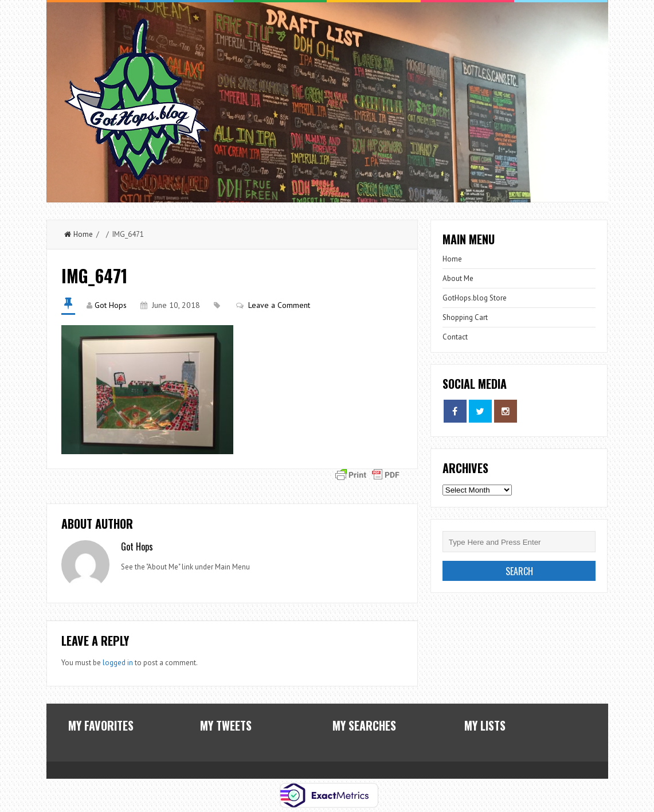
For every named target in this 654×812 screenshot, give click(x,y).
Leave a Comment (279, 305)
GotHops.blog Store (475, 298)
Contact (455, 337)
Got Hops (111, 305)
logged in (118, 663)
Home (79, 234)
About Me (458, 278)
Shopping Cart (465, 317)
